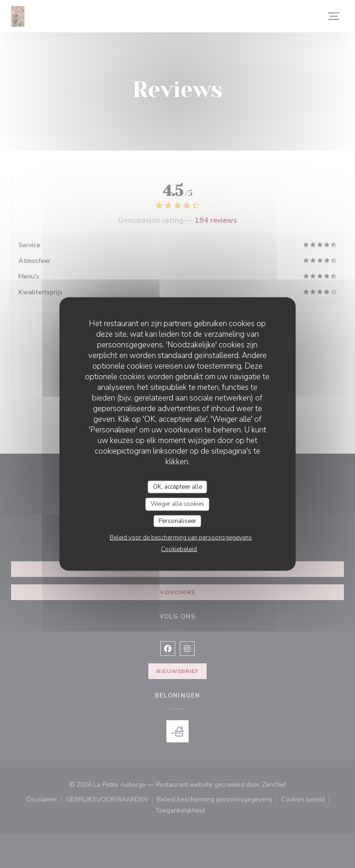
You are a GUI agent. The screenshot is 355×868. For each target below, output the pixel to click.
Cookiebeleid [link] (179, 549)
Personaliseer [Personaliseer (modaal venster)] (177, 521)
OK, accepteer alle (177, 486)
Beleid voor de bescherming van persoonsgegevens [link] (181, 538)
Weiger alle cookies (177, 504)
